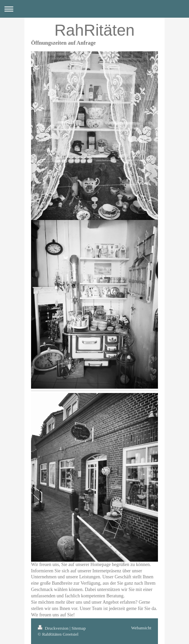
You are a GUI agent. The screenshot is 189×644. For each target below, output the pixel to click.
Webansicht (141, 628)
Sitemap (79, 628)
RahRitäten (94, 30)
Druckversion (54, 628)
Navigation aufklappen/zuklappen (94, 9)
